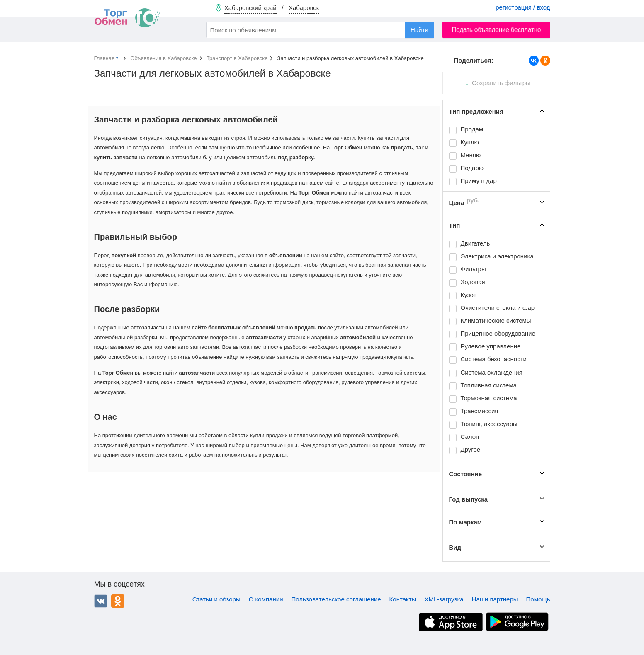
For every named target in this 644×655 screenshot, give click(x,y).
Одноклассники (118, 601)
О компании (266, 599)
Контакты (403, 599)
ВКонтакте (101, 601)
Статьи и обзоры (216, 599)
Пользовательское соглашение (336, 599)
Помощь (538, 599)
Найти (419, 30)
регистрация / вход (523, 7)
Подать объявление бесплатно (496, 30)
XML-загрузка (444, 599)
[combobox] (320, 30)
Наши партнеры (495, 599)
